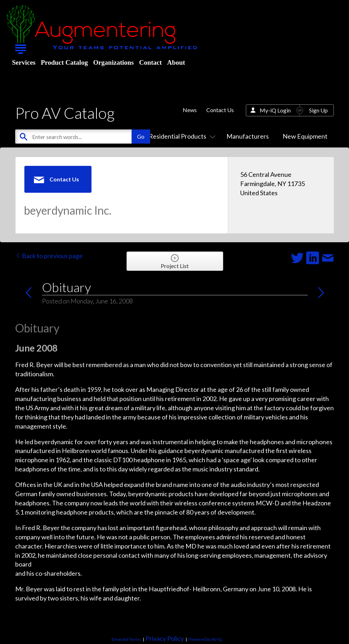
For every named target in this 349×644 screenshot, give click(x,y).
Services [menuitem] (24, 62)
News (190, 110)
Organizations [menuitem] (114, 62)
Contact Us (220, 110)
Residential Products (181, 136)
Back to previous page (49, 256)
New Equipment (305, 136)
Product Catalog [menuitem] (64, 62)
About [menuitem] (176, 62)
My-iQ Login (275, 110)
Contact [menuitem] (150, 62)
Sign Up (318, 110)
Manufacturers (248, 136)
